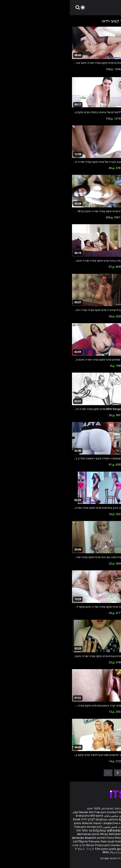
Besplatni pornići (26, 838)
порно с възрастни (36, 823)
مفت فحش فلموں (43, 827)
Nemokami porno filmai (54, 834)
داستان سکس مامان (46, 816)
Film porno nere (57, 812)
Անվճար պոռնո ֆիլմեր (43, 819)
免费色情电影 (45, 831)
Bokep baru (58, 845)
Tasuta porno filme (78, 845)
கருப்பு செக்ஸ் (57, 823)
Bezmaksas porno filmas (23, 834)
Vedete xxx (83, 831)
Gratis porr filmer (96, 819)
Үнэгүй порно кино (103, 831)
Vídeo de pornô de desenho (75, 816)
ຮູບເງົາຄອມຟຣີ (56, 849)
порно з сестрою (65, 831)
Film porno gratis (36, 849)
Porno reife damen (106, 812)
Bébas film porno (78, 852)
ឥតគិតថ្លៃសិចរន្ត (28, 831)
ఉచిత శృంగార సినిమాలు (81, 827)
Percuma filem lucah (32, 842)
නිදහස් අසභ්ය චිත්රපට (53, 852)
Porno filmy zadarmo (50, 838)
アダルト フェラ (15, 849)
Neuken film (17, 812)
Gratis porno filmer (57, 842)
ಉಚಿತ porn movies (101, 823)
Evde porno (13, 816)
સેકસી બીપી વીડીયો (77, 823)
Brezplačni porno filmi (78, 838)
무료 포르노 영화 (102, 838)
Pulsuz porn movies (38, 845)
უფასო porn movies (73, 819)
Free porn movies (36, 812)
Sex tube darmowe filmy (84, 842)
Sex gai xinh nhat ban (81, 812)
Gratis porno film (80, 834)
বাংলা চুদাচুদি (18, 819)
